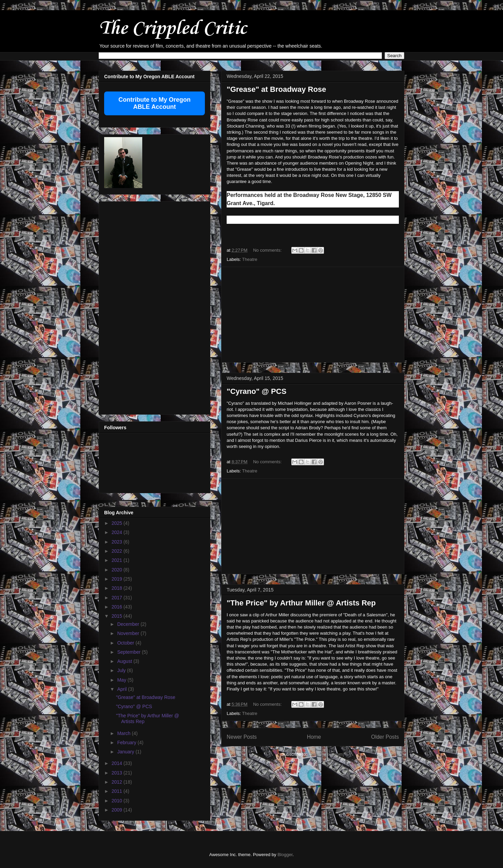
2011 (118, 791)
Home (314, 737)
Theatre (250, 259)
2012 (118, 782)
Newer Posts (242, 737)
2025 (118, 523)
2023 (118, 542)
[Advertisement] (313, 315)
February (127, 742)
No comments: (268, 250)
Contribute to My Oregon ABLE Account (155, 103)
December (129, 624)
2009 (118, 810)
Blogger (285, 855)
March (124, 733)
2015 (118, 616)
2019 (118, 579)
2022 (118, 551)
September (129, 652)
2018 (118, 588)
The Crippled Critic (173, 29)
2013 (118, 773)
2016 (118, 607)
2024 (118, 532)
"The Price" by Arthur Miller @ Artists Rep (301, 603)
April (123, 689)
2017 (118, 598)
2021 (118, 560)
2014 (118, 763)
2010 (118, 801)
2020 (118, 570)
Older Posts (385, 737)
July (122, 670)
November (129, 633)
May (122, 680)
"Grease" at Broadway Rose (276, 89)
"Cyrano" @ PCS (257, 391)
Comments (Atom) (326, 754)
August (125, 661)
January (126, 752)
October (126, 643)
